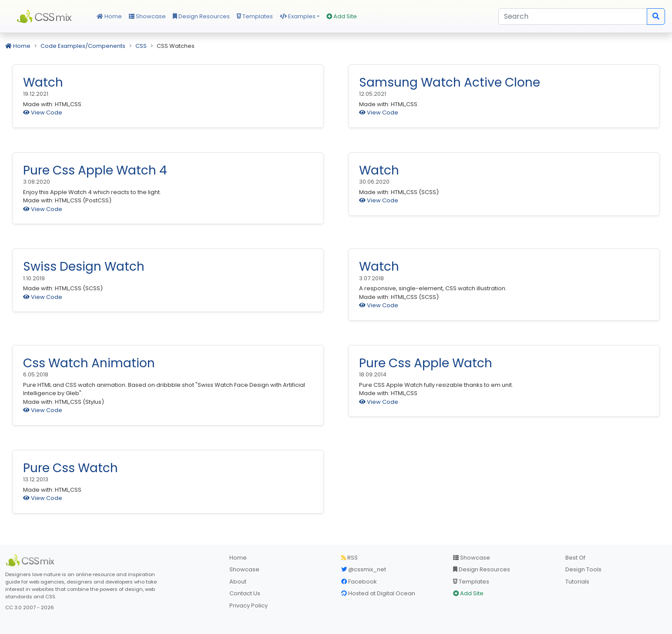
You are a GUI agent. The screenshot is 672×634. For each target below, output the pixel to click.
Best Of (575, 558)
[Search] (573, 17)
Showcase (147, 16)
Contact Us (245, 593)
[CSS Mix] (31, 560)
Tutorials (577, 582)
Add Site (342, 16)
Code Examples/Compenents (83, 46)
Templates (255, 16)
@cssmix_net (364, 569)
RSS (349, 558)
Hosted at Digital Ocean (378, 593)
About (238, 582)
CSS (141, 46)
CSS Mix (46, 17)
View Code (43, 112)
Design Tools (583, 569)
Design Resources (201, 16)
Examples (298, 16)
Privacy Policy (249, 605)
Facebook (359, 582)
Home (109, 16)
